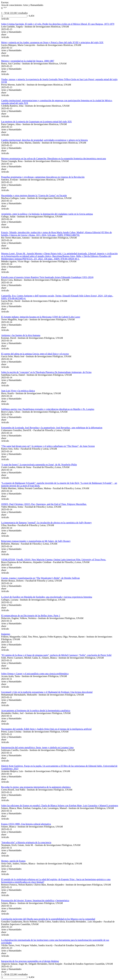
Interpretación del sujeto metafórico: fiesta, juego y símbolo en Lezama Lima (37, 747)
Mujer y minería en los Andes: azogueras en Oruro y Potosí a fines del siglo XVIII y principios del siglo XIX (52, 42)
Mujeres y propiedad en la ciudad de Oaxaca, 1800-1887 (28, 61)
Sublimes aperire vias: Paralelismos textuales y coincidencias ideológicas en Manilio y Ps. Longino (48, 409)
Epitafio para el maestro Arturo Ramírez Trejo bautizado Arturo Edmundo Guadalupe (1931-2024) (47, 277)
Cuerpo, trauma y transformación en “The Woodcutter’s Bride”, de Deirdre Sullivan (40, 578)
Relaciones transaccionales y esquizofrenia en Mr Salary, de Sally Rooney (36, 541)
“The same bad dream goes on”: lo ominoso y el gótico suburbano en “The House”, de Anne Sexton (48, 446)
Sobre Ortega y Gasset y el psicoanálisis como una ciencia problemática (35, 674)
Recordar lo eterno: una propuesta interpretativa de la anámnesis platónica (36, 787)
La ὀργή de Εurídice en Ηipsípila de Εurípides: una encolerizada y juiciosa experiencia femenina (47, 597)
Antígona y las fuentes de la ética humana (21, 335)
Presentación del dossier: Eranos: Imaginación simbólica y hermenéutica (35, 900)
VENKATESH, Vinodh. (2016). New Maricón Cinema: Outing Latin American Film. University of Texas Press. (54, 560)
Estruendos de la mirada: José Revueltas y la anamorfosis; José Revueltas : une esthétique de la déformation (52, 428)
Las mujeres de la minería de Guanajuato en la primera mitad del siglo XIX (36, 122)
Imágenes (6, 634)
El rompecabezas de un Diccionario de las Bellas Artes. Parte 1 (31, 616)
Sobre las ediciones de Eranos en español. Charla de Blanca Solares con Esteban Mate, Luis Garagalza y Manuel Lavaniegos (60, 806)
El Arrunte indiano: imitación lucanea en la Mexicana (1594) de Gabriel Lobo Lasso (41, 317)
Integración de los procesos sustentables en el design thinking (30, 961)
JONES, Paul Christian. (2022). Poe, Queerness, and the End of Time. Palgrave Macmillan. (44, 504)
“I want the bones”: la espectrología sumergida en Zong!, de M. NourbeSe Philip (39, 465)
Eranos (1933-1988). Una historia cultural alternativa (26, 824)
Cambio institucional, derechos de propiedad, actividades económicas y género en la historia (44, 140)
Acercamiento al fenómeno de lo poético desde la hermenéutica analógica (36, 711)
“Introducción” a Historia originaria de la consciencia (26, 842)
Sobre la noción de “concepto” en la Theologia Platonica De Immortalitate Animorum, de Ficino (46, 372)
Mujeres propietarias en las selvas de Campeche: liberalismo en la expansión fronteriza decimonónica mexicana (54, 159)
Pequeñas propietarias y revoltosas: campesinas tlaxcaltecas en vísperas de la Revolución (43, 177)
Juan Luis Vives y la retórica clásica (18, 391)
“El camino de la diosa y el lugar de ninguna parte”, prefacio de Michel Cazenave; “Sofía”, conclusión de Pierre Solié (56, 655)
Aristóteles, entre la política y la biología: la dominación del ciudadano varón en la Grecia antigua (47, 214)
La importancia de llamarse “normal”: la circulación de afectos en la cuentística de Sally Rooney (46, 523)
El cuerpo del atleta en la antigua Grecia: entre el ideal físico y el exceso (35, 354)
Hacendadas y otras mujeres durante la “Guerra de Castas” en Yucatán (34, 195)
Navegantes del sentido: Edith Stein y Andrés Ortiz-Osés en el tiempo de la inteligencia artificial (46, 729)
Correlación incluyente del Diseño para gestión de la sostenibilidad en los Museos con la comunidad (48, 919)
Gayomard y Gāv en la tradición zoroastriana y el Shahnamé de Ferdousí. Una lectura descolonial (47, 692)
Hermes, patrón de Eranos (13, 861)
